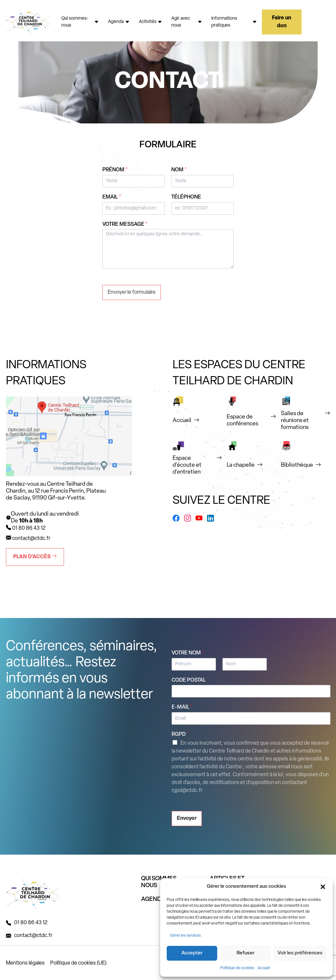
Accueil (264, 968)
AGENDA (153, 899)
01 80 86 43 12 (31, 923)
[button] (323, 887)
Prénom (115, 170)
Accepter (192, 953)
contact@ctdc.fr (31, 539)
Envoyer (187, 819)
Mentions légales (25, 963)
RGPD (180, 735)
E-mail (182, 707)
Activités (151, 22)
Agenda (119, 22)
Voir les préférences (300, 953)
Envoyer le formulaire (132, 292)
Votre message (125, 224)
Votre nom (188, 653)
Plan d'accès (35, 556)
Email (112, 197)
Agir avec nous (187, 22)
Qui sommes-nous (80, 22)
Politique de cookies (237, 968)
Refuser (245, 953)
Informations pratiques (234, 22)
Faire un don (282, 22)
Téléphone (186, 197)
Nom (179, 170)
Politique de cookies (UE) (78, 963)
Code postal (189, 680)
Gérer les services (185, 936)
